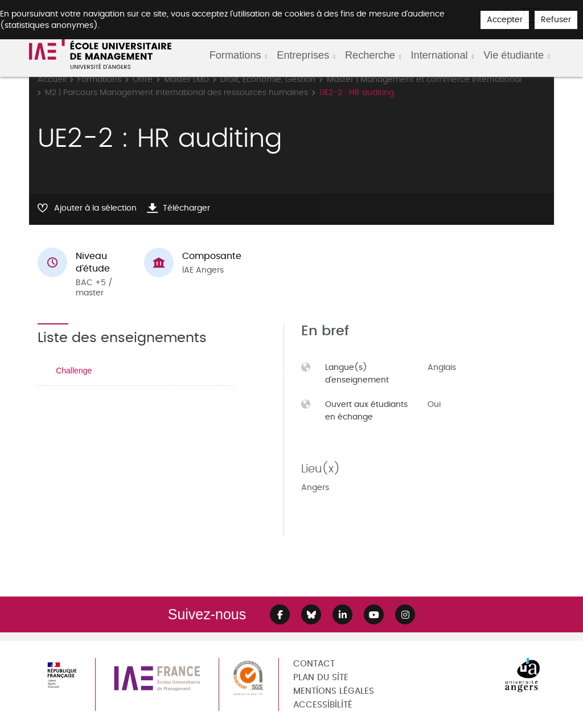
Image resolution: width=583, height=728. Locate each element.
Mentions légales (334, 691)
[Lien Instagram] (405, 614)
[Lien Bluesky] (311, 614)
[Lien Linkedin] (342, 614)
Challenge (74, 371)
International (440, 55)
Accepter (505, 20)
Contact (314, 664)
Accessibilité (323, 705)
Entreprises (303, 55)
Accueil (52, 79)
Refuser (556, 20)
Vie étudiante (514, 55)
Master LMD (186, 79)
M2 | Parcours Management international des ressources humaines (176, 92)
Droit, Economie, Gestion (268, 79)
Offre (143, 79)
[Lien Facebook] (280, 614)
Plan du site (321, 678)
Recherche (370, 55)
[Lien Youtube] (374, 614)
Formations (235, 55)
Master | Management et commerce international (424, 79)
